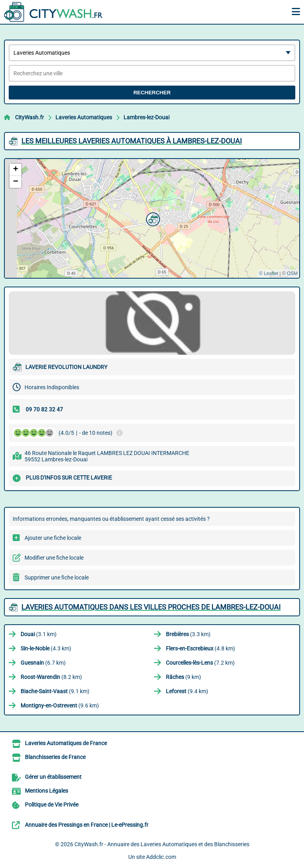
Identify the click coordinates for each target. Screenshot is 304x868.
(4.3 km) (46, 648)
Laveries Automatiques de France (66, 743)
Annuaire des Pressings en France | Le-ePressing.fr (87, 825)
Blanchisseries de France (55, 757)
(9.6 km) (60, 705)
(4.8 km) (200, 648)
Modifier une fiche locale (54, 558)
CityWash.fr (29, 117)
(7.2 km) (200, 663)
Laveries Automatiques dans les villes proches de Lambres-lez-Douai (151, 607)
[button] (152, 218)
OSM (292, 273)
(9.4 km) (187, 691)
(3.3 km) (188, 634)
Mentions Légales (47, 791)
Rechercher (152, 93)
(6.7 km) (43, 663)
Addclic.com (161, 857)
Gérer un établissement (53, 777)
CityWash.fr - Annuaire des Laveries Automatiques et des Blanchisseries (162, 844)
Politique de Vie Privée (52, 805)
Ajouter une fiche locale (53, 538)
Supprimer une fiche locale (57, 577)
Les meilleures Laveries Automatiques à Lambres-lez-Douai (132, 141)
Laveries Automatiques (84, 117)
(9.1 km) (55, 691)
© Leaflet (268, 273)
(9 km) (183, 677)
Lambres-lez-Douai (146, 117)
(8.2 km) (51, 677)
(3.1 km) (39, 634)
